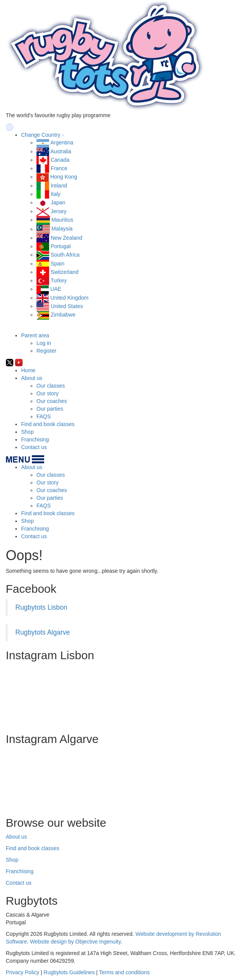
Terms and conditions (124, 972)
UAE (56, 289)
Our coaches (52, 401)
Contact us (34, 447)
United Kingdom (69, 298)
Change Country (41, 135)
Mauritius (62, 220)
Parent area (35, 335)
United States (67, 306)
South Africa (65, 255)
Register (46, 351)
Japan (58, 202)
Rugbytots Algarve (43, 632)
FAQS (44, 416)
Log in (44, 343)
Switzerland (64, 272)
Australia (61, 151)
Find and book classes (48, 424)
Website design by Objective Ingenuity (75, 942)
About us (32, 378)
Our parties (50, 409)
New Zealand (67, 238)
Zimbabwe (63, 315)
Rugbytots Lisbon (41, 607)
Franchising (35, 439)
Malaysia (62, 229)
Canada (60, 160)
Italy (56, 194)
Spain (58, 264)
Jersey (59, 211)
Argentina (62, 143)
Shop (27, 432)
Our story (48, 393)
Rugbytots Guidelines (69, 972)
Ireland (59, 186)
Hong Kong (64, 177)
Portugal (61, 246)
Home (28, 370)
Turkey (59, 280)
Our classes (51, 386)
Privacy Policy (22, 972)
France (59, 168)
